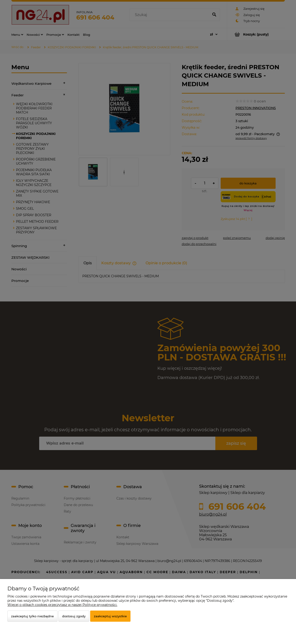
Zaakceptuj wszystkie (110, 616)
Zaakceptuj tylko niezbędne (32, 616)
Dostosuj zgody (74, 616)
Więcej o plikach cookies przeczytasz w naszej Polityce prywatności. (62, 605)
